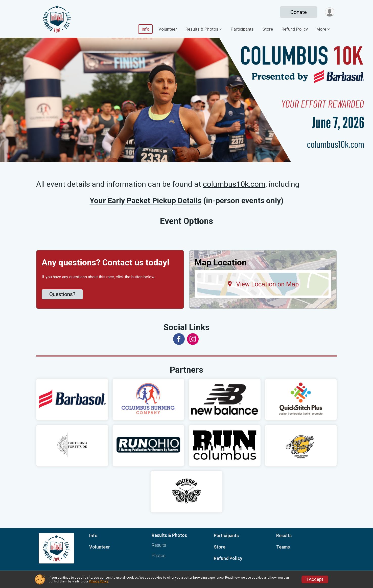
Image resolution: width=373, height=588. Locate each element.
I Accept (315, 579)
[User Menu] (330, 12)
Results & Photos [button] (202, 29)
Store (268, 29)
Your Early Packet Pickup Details (146, 201)
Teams (283, 547)
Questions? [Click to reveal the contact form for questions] (62, 294)
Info (145, 29)
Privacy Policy (99, 581)
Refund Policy (295, 29)
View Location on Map (263, 284)
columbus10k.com (234, 184)
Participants (242, 29)
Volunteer (168, 29)
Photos (159, 556)
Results (159, 545)
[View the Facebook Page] (179, 339)
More (321, 29)
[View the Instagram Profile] (193, 339)
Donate (298, 12)
